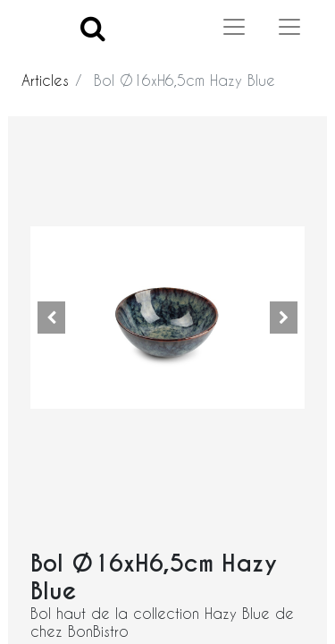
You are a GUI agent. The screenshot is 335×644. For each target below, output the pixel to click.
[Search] (93, 27)
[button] (51, 318)
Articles (45, 80)
